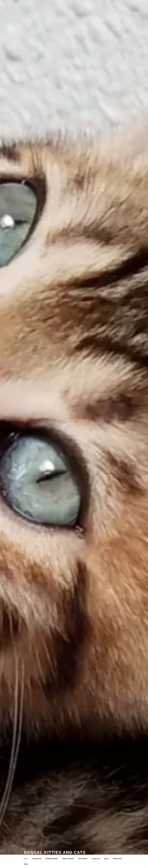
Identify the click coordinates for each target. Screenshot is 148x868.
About (106, 859)
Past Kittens (83, 859)
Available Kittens (52, 859)
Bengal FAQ (37, 859)
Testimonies (117, 859)
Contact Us (96, 859)
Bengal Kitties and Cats (55, 852)
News (26, 864)
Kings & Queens (68, 859)
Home (26, 859)
